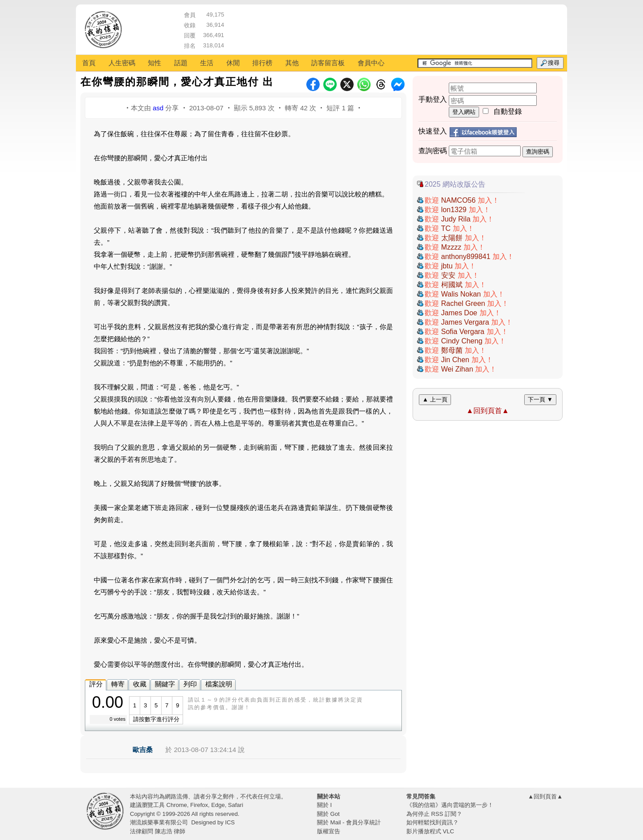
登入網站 (464, 112)
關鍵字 (165, 684)
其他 (292, 63)
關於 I (324, 805)
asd (158, 108)
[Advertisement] (393, 29)
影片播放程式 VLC (430, 831)
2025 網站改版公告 (455, 184)
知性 (154, 63)
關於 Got (328, 814)
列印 (190, 684)
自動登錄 (508, 111)
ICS (230, 822)
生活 (207, 63)
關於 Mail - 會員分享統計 (349, 822)
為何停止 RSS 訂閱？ (434, 814)
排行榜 (262, 63)
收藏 (140, 684)
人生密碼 (122, 63)
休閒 (233, 63)
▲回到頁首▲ (488, 411)
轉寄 (118, 684)
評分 (96, 684)
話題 (181, 63)
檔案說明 (219, 684)
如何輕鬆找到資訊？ (432, 822)
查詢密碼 (538, 152)
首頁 (89, 63)
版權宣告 (329, 831)
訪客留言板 (328, 63)
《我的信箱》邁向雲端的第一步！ (450, 805)
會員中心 (371, 63)
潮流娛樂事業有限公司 (159, 822)
